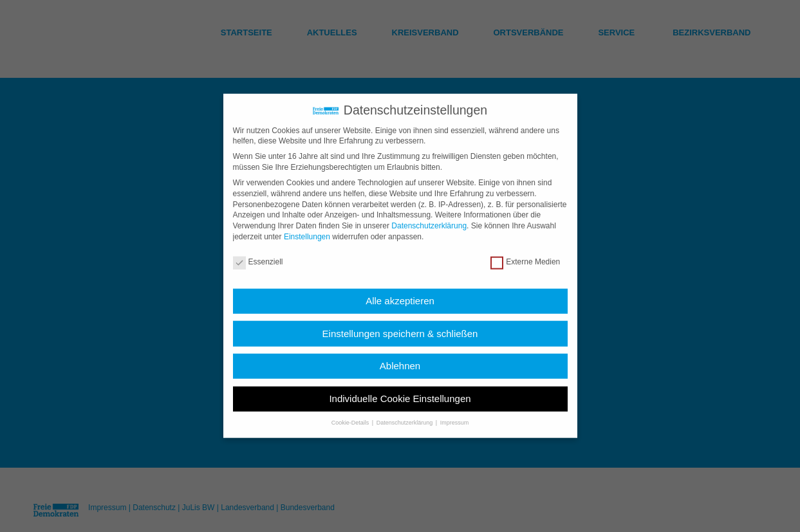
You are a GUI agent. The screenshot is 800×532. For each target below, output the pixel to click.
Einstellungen (307, 228)
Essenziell (258, 253)
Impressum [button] (455, 414)
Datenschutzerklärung (429, 217)
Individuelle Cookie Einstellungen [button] (400, 390)
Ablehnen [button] (400, 357)
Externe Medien (525, 253)
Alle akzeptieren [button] (400, 292)
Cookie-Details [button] (351, 414)
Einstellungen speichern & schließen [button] (400, 325)
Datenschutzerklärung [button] (405, 414)
